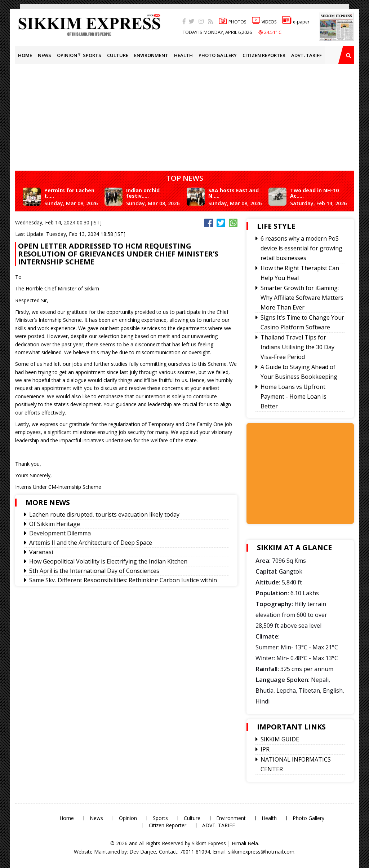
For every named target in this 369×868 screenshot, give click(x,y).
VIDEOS (264, 22)
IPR (265, 749)
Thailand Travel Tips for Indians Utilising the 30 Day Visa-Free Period (297, 347)
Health (183, 55)
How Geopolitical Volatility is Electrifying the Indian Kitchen (108, 561)
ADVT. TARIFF (306, 55)
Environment (151, 55)
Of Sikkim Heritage (55, 524)
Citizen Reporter (264, 55)
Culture (118, 55)
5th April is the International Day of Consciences (94, 571)
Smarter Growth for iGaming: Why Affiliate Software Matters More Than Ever (302, 298)
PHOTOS (232, 22)
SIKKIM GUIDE (280, 739)
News (45, 55)
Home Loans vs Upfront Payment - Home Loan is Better (294, 396)
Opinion (67, 55)
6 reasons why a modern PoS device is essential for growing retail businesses (301, 248)
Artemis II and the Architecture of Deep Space (91, 543)
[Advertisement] (192, 115)
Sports (92, 55)
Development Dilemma (60, 533)
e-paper (296, 22)
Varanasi (41, 552)
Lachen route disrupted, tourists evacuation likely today (104, 514)
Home (25, 55)
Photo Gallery (218, 55)
